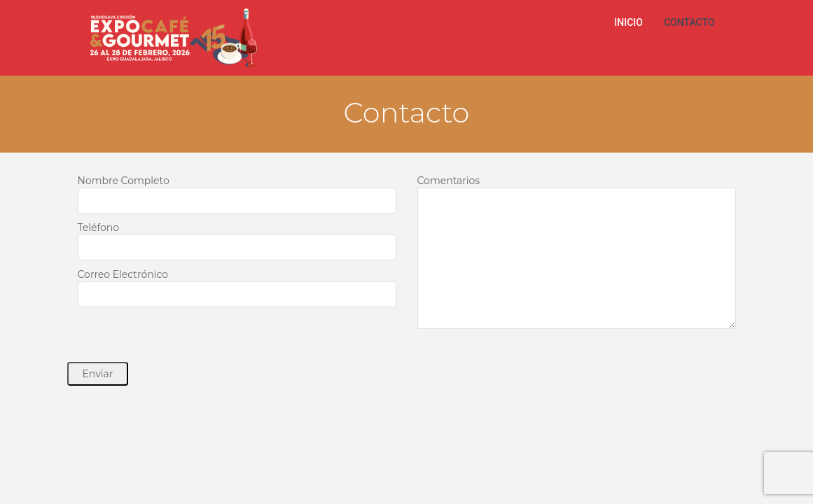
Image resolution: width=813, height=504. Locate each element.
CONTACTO (689, 22)
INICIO (628, 22)
